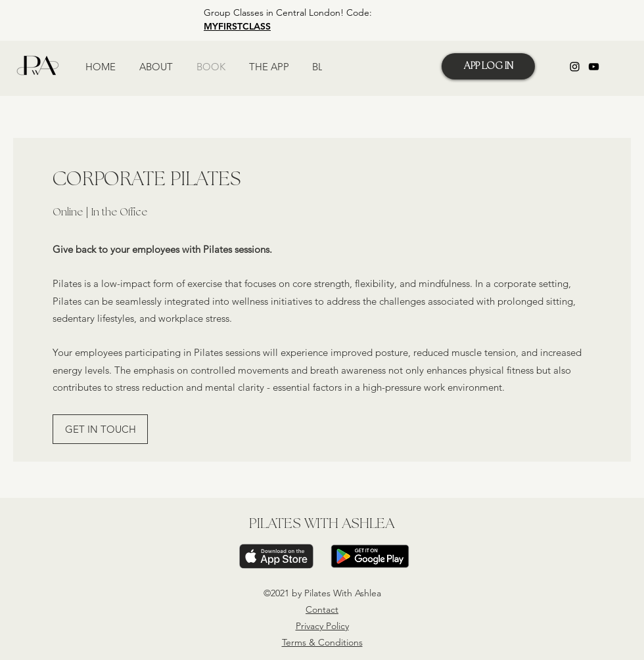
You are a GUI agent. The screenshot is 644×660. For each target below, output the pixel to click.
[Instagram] (575, 67)
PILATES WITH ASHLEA (322, 524)
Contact (322, 609)
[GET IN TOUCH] (100, 429)
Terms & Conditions (322, 642)
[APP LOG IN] (488, 66)
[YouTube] (594, 67)
